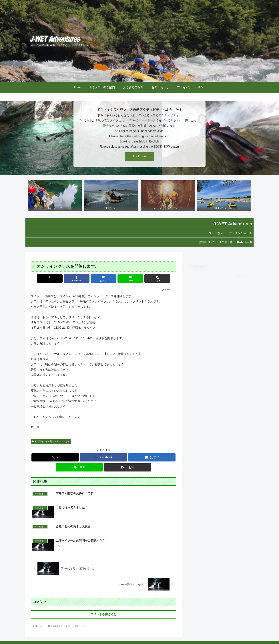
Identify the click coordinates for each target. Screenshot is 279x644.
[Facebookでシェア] (79, 279)
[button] (152, 279)
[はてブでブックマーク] (103, 279)
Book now (139, 156)
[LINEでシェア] (128, 279)
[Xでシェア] (55, 279)
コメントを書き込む (103, 586)
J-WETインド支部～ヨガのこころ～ (51, 442)
